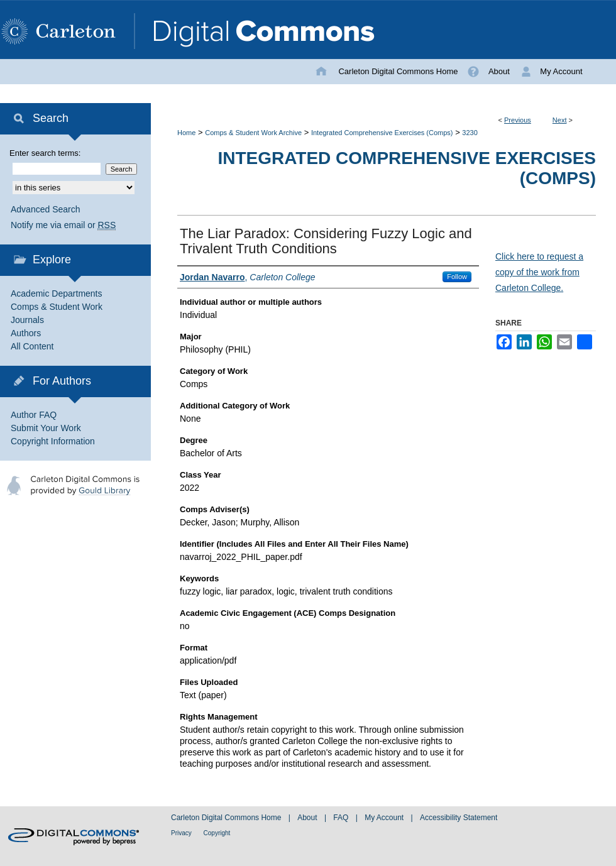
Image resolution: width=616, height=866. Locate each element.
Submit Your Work (46, 428)
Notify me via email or (63, 225)
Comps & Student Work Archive (253, 133)
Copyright (217, 833)
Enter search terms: (45, 153)
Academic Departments (57, 293)
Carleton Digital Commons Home (227, 818)
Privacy (182, 833)
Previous (518, 120)
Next (560, 120)
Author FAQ (34, 415)
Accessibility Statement (459, 818)
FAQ (342, 818)
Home (186, 133)
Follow (457, 277)
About (308, 818)
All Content (32, 346)
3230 (470, 133)
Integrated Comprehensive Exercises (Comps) (382, 133)
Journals (27, 320)
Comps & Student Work (57, 307)
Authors (26, 333)
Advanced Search (46, 209)
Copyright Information (53, 441)
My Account (385, 818)
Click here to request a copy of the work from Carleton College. (539, 272)
